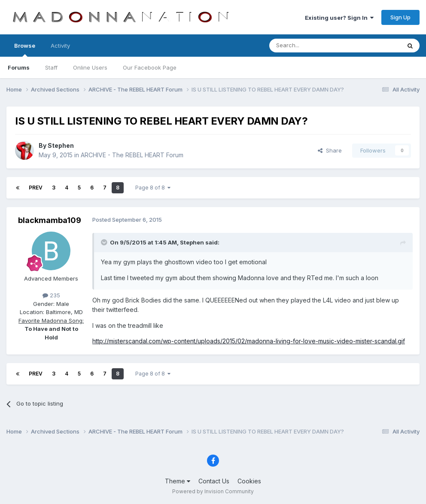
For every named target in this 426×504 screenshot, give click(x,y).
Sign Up (400, 17)
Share (330, 150)
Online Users (90, 67)
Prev (36, 188)
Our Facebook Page (150, 67)
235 (51, 295)
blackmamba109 (50, 220)
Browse (25, 49)
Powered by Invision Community (213, 491)
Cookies (249, 481)
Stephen (61, 145)
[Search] (313, 46)
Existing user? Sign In (339, 18)
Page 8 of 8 (153, 188)
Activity (60, 46)
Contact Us (214, 481)
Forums (19, 67)
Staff (51, 67)
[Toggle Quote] (105, 242)
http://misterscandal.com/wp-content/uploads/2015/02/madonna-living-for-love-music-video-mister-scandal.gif (249, 341)
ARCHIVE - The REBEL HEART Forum (132, 155)
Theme (178, 481)
